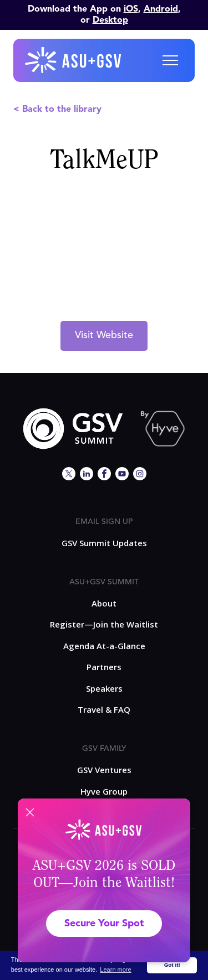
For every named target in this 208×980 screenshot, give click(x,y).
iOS (131, 9)
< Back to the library (57, 110)
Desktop (110, 20)
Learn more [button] (115, 969)
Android (161, 9)
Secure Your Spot (104, 924)
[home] (74, 60)
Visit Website (104, 335)
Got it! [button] (172, 965)
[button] (170, 60)
